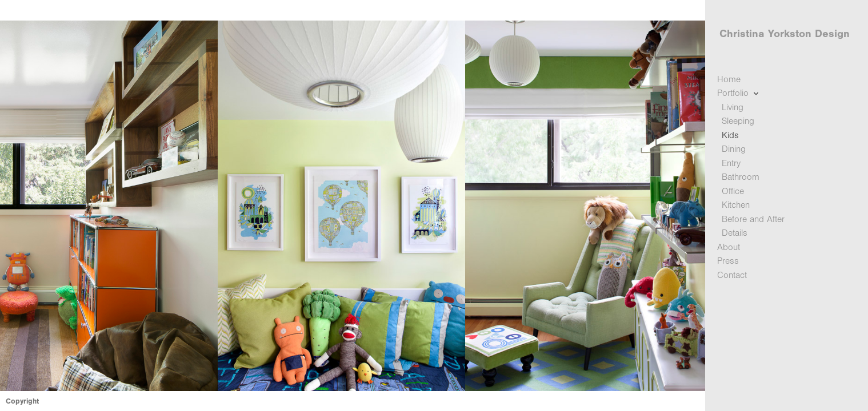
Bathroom (741, 177)
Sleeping (738, 121)
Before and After (753, 219)
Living (733, 107)
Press (728, 261)
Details (735, 233)
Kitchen (736, 205)
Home (729, 79)
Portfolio (739, 93)
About (729, 247)
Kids (730, 135)
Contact (732, 275)
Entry (731, 163)
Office (733, 191)
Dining (734, 149)
